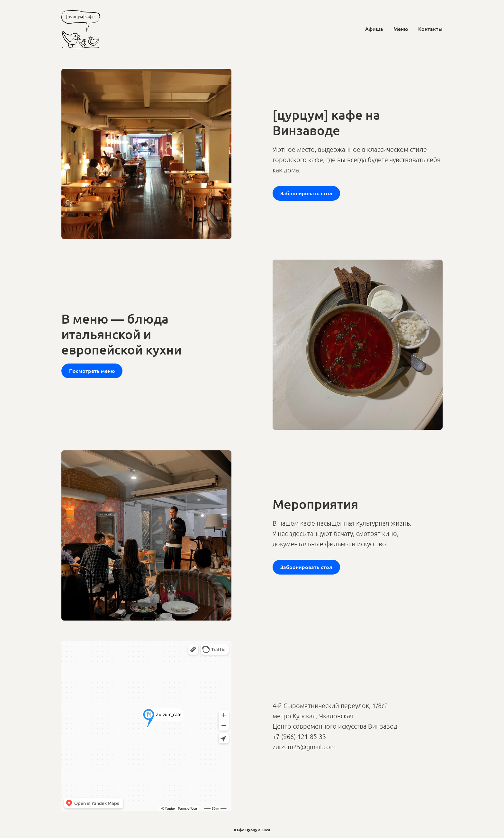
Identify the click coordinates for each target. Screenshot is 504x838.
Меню (401, 29)
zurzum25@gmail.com (304, 747)
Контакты (430, 29)
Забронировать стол (306, 193)
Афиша (374, 29)
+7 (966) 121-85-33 (299, 736)
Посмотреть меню (92, 371)
